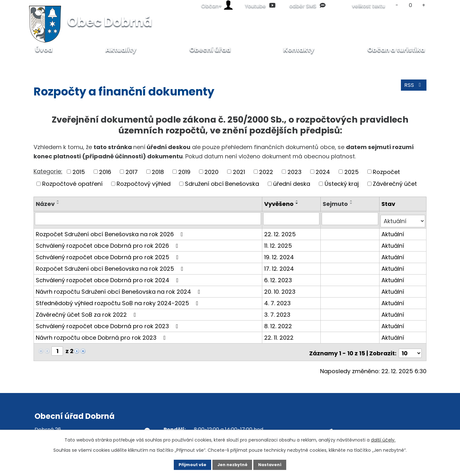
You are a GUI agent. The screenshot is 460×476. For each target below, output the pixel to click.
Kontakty (299, 49)
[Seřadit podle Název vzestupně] (58, 201)
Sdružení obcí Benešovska (222, 184)
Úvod (40, 64)
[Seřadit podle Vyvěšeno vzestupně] (298, 201)
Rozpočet (386, 172)
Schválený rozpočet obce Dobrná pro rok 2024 (108, 277)
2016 (105, 172)
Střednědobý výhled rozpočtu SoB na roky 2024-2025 (118, 300)
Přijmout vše (186, 464)
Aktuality (121, 49)
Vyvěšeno (280, 204)
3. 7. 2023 (278, 312)
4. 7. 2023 (278, 300)
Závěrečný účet (395, 184)
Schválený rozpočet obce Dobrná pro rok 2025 (108, 254)
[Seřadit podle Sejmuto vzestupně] (352, 201)
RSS (413, 88)
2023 (295, 172)
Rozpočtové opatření (72, 184)
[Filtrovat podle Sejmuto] (350, 218)
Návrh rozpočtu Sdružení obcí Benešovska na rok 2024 (119, 289)
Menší (397, 5)
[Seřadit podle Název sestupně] (58, 203)
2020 (211, 172)
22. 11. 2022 (280, 335)
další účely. (383, 439)
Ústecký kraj (342, 184)
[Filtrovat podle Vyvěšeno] (292, 218)
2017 (132, 172)
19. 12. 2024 (280, 254)
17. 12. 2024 (280, 266)
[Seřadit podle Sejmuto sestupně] (352, 203)
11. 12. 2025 (279, 243)
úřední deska (292, 184)
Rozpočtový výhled (144, 184)
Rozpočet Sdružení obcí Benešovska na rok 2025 (111, 266)
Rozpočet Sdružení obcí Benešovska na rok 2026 (111, 231)
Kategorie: (48, 171)
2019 (184, 172)
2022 (266, 172)
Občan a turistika (396, 49)
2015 (79, 172)
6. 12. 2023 (279, 277)
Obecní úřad (71, 64)
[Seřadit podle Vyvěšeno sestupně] (298, 203)
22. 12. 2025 (281, 231)
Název (45, 204)
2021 (239, 172)
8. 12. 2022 (279, 323)
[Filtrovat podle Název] (148, 218)
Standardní (410, 5)
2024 (323, 172)
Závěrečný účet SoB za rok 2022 (87, 312)
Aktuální (393, 231)
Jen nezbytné (232, 464)
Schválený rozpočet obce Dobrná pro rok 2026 (108, 243)
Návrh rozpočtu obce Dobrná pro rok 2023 (102, 335)
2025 (352, 172)
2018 (158, 172)
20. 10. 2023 (281, 289)
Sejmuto (336, 204)
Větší (424, 5)
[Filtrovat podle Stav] (403, 218)
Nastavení (277, 464)
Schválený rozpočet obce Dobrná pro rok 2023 (108, 323)
